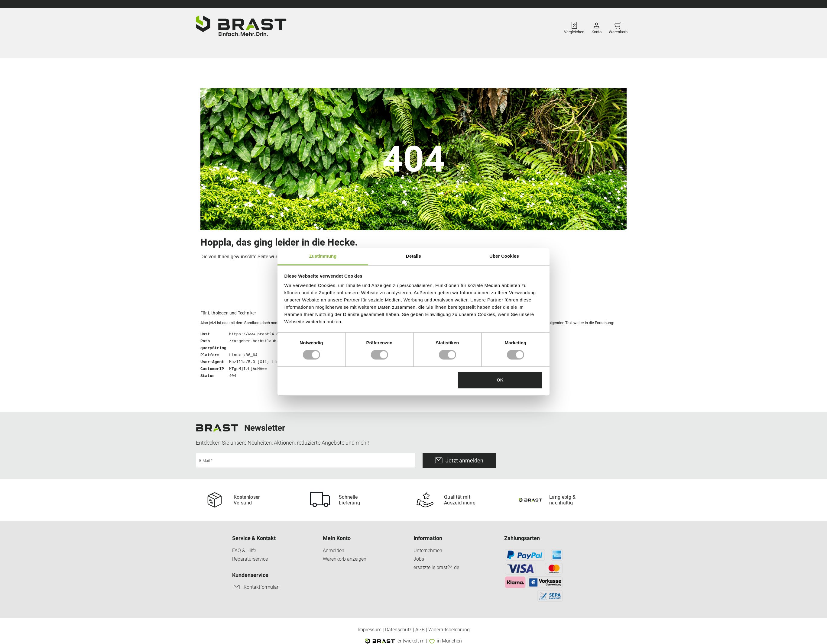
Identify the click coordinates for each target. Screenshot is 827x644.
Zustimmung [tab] (323, 256)
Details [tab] (413, 256)
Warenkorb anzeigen (345, 559)
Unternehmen (428, 551)
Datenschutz (398, 630)
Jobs (419, 559)
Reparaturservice (250, 559)
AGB (420, 630)
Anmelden (334, 551)
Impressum (370, 630)
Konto (597, 26)
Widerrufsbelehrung (449, 630)
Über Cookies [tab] (504, 256)
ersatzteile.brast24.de (436, 568)
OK (500, 380)
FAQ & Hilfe (244, 551)
